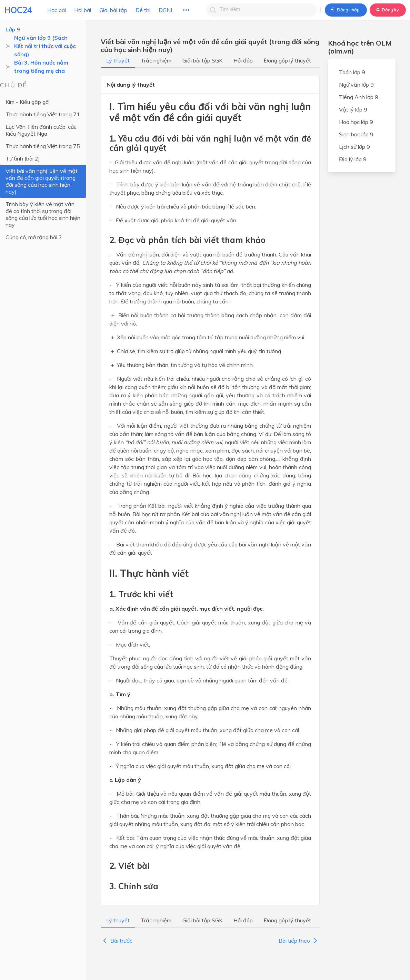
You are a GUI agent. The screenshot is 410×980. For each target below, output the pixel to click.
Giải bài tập (113, 10)
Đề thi (143, 10)
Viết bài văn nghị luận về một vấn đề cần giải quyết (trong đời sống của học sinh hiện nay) (42, 181)
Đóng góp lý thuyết (287, 60)
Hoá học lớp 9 (356, 122)
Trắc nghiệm (156, 60)
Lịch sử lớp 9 (354, 147)
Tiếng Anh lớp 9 (359, 97)
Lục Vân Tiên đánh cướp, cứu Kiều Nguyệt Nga (41, 130)
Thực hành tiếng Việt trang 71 (43, 114)
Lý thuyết (118, 60)
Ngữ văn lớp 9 (356, 85)
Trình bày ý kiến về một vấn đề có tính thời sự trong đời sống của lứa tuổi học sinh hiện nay (43, 214)
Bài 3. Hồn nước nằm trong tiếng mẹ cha (41, 67)
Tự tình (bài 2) (23, 158)
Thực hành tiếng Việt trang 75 (43, 146)
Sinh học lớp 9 (356, 134)
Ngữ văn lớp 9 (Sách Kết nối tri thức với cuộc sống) (45, 46)
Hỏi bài (83, 10)
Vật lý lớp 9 (353, 109)
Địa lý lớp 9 (353, 159)
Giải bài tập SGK (202, 60)
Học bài (57, 10)
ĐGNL (166, 10)
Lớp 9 (13, 29)
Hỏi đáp (243, 60)
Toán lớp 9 (352, 72)
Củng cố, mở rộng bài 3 (34, 237)
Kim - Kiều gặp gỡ (27, 102)
